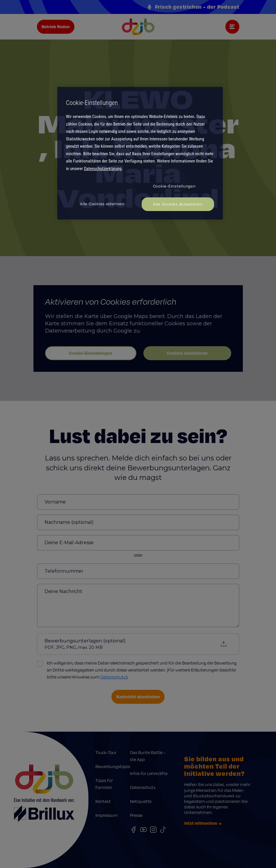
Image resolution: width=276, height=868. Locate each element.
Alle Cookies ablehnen (102, 204)
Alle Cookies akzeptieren (178, 204)
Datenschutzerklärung (103, 169)
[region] (140, 153)
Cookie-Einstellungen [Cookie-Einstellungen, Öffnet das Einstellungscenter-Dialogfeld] (174, 186)
